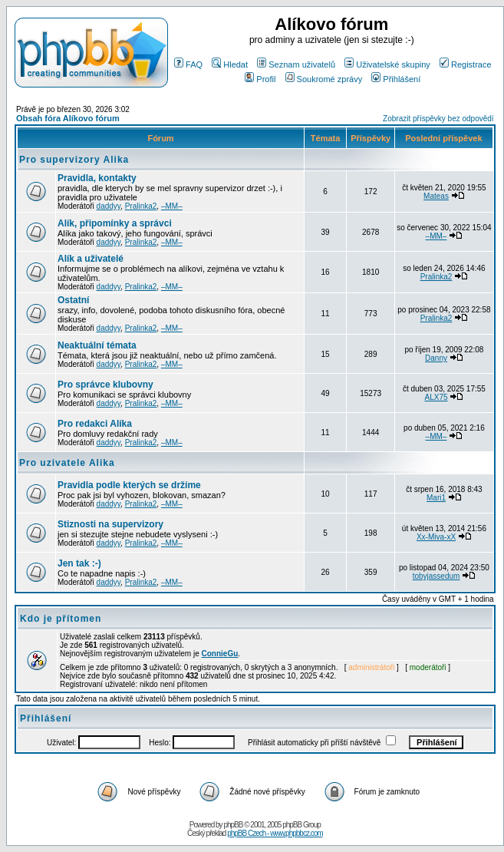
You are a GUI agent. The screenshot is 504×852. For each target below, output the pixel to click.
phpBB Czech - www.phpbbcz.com (275, 833)
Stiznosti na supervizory (110, 524)
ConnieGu (220, 654)
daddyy (109, 206)
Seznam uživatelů (296, 64)
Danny (436, 358)
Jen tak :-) (79, 563)
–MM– (172, 206)
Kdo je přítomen (61, 619)
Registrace (466, 64)
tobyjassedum (436, 576)
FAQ (188, 64)
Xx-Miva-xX (436, 537)
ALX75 (436, 397)
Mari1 (436, 498)
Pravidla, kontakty (97, 178)
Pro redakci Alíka (95, 424)
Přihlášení (396, 79)
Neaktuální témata (97, 345)
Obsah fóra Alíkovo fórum (68, 118)
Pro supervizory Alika (74, 160)
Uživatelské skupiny (387, 64)
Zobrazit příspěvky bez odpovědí (438, 119)
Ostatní (73, 300)
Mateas (436, 196)
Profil (260, 79)
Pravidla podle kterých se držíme (129, 485)
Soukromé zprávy (324, 79)
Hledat (230, 64)
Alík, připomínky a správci (115, 223)
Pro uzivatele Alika (67, 463)
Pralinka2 (141, 206)
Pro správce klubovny (105, 385)
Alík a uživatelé (91, 259)
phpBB (233, 825)
